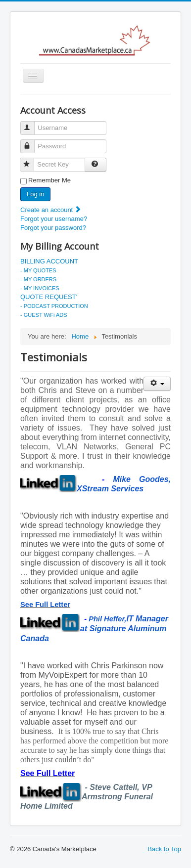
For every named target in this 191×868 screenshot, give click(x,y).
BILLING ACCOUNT (49, 261)
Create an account (51, 210)
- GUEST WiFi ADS (44, 315)
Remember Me (49, 180)
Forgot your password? (53, 228)
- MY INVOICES (40, 288)
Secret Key (31, 160)
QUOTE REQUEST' (49, 297)
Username (32, 124)
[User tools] (157, 384)
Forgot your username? (54, 219)
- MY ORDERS (38, 279)
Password (32, 142)
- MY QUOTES (38, 270)
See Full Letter (45, 605)
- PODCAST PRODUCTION (54, 306)
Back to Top (164, 849)
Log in (35, 194)
